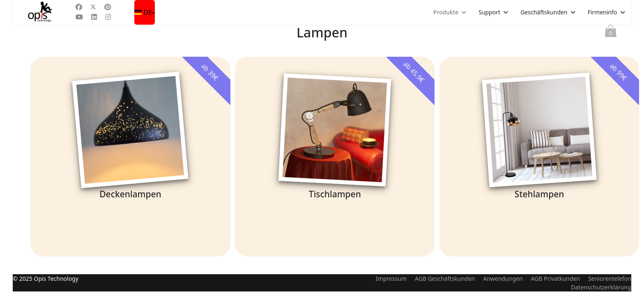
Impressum (391, 283)
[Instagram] (108, 17)
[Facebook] (79, 7)
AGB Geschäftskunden (445, 283)
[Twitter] (93, 7)
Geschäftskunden (544, 12)
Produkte (446, 12)
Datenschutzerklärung (601, 292)
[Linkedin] (94, 17)
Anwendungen (503, 283)
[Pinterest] (108, 7)
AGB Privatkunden (555, 283)
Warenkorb (611, 33)
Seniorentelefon (610, 283)
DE (144, 12)
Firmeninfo (603, 12)
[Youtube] (79, 17)
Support (489, 12)
